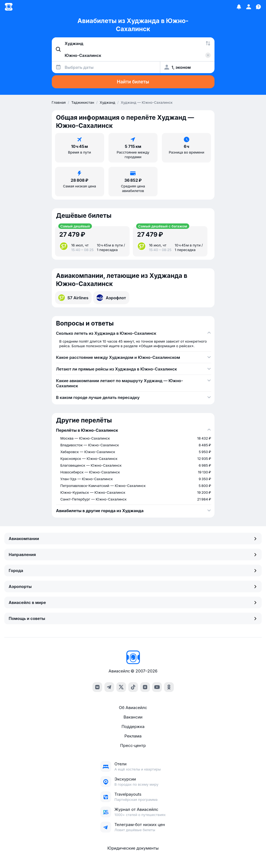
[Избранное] (239, 7)
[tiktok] (133, 687)
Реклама (133, 736)
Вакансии (133, 717)
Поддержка (133, 726)
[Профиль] (249, 7)
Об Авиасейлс (133, 708)
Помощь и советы (133, 618)
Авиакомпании (133, 539)
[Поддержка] (258, 7)
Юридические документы (133, 848)
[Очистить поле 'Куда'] (208, 55)
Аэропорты (133, 586)
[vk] (97, 687)
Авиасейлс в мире (133, 602)
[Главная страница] (9, 7)
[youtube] (157, 687)
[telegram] (109, 687)
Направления (133, 555)
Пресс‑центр (133, 745)
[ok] (169, 687)
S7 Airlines (73, 298)
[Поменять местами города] (208, 43)
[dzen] (145, 687)
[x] (121, 687)
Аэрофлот (111, 298)
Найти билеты (133, 82)
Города (133, 570)
